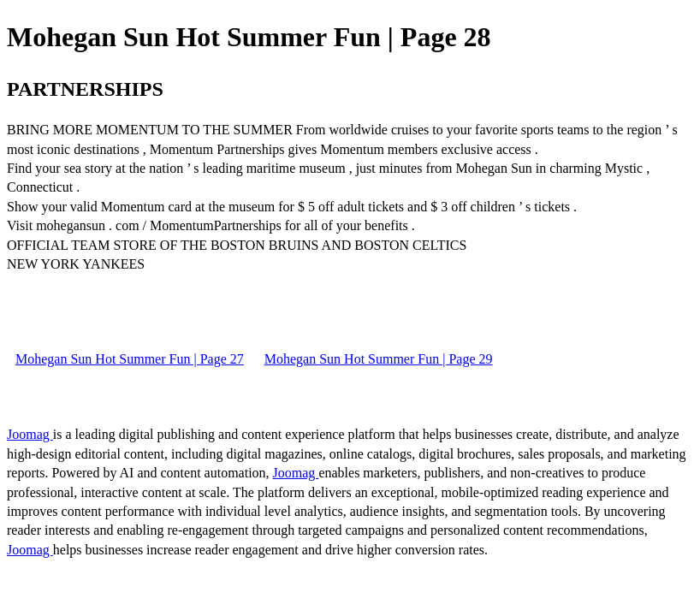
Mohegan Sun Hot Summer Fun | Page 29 (379, 359)
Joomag (30, 434)
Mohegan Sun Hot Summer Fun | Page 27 (130, 359)
